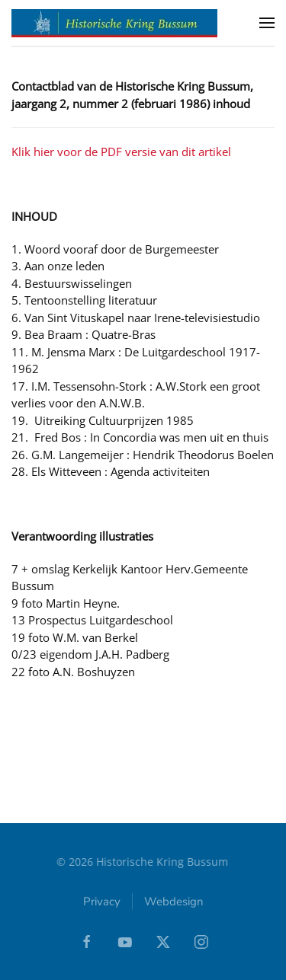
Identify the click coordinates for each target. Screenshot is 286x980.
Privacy (102, 902)
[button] (267, 23)
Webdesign (174, 902)
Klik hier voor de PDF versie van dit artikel (121, 152)
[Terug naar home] (114, 23)
